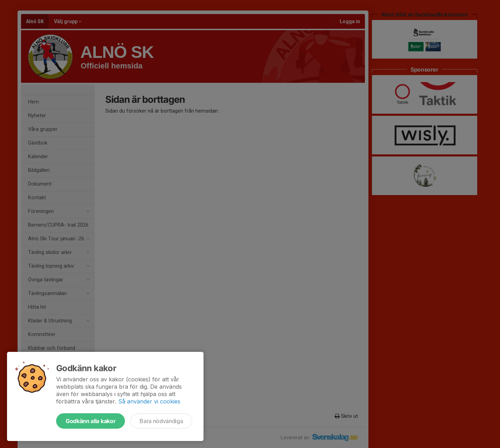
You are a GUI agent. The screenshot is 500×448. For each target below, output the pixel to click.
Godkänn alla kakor (91, 421)
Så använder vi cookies (149, 401)
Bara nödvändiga (161, 421)
